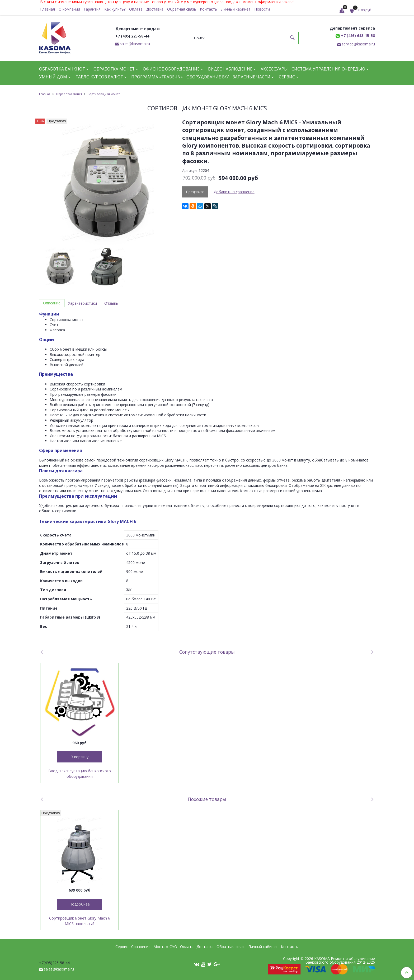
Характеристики (83, 303)
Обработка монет (114, 69)
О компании (69, 9)
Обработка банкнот (62, 69)
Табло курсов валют (99, 77)
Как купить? (115, 9)
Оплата (136, 9)
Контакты (209, 9)
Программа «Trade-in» (157, 77)
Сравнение (141, 947)
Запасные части (251, 77)
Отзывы (111, 303)
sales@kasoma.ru (135, 44)
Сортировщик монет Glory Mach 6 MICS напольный (80, 921)
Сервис (287, 77)
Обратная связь (182, 9)
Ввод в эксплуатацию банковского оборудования (80, 774)
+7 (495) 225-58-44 (132, 36)
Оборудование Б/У (208, 77)
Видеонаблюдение (230, 69)
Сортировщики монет (104, 94)
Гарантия (92, 9)
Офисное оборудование (171, 69)
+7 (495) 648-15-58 (355, 36)
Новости (262, 9)
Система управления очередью (328, 69)
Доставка (155, 9)
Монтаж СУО (165, 947)
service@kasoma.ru (358, 44)
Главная (48, 9)
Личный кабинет (236, 9)
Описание (52, 303)
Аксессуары (274, 69)
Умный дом (53, 77)
